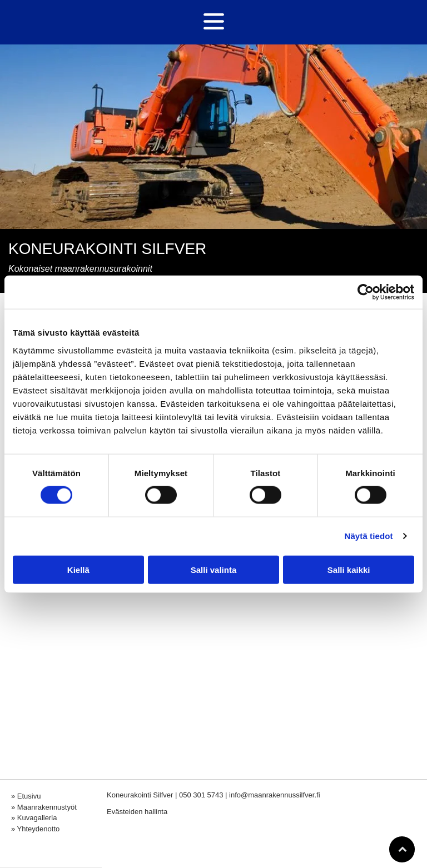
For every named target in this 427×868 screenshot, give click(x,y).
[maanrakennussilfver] (166, 603)
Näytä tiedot (369, 536)
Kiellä (78, 570)
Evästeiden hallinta (137, 812)
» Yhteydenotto (35, 829)
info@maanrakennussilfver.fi (275, 795)
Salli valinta (214, 570)
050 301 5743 (201, 795)
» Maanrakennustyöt (44, 807)
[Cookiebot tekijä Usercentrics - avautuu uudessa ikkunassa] (366, 292)
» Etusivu (26, 796)
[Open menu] (214, 22)
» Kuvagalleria (34, 818)
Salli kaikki (349, 570)
